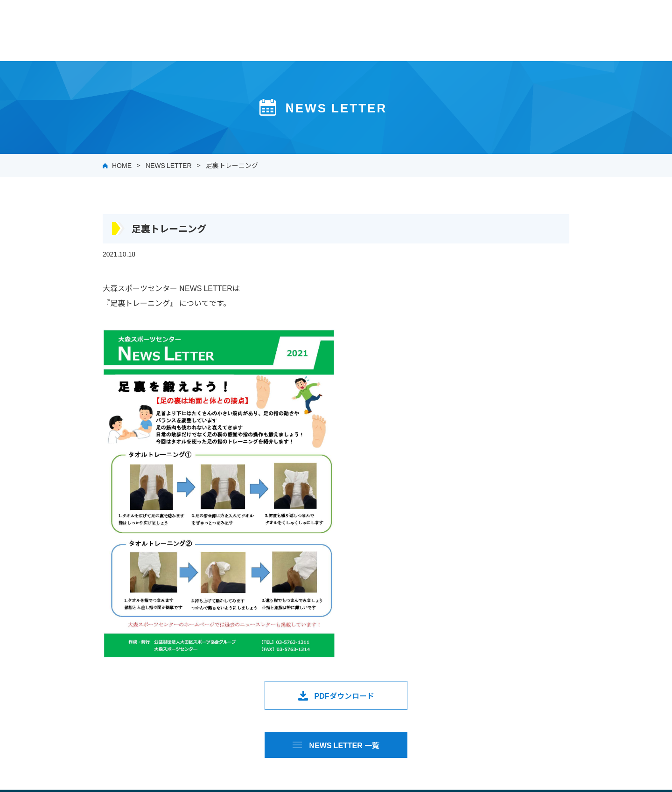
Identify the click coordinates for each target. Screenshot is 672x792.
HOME (122, 165)
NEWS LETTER (169, 165)
